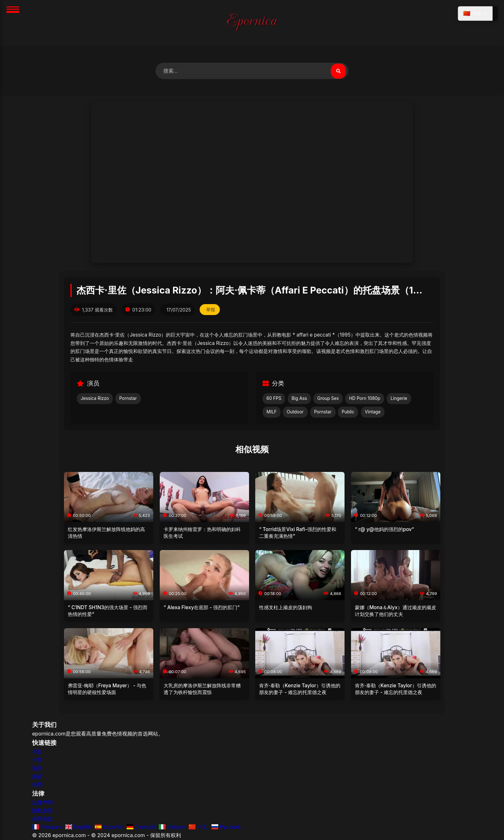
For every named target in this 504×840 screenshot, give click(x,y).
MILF (272, 412)
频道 (37, 776)
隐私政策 (42, 811)
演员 (37, 768)
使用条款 (42, 819)
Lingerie (399, 399)
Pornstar (128, 399)
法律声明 (42, 803)
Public (348, 412)
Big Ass (299, 399)
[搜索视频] (338, 71)
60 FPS (274, 399)
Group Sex (328, 399)
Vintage (373, 412)
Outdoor (295, 412)
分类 (37, 760)
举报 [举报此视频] (211, 310)
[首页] (252, 23)
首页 (37, 752)
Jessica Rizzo (95, 399)
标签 (37, 785)
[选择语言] (475, 14)
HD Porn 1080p (365, 399)
